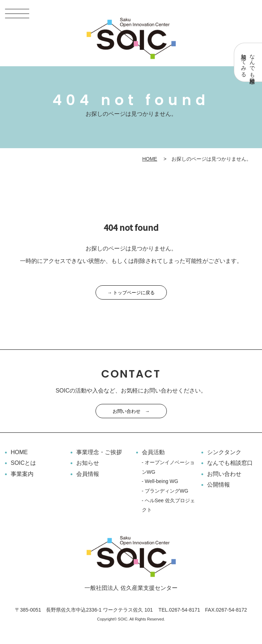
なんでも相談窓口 (230, 463)
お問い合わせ (224, 474)
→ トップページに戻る (131, 293)
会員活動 (153, 452)
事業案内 (22, 474)
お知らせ (88, 463)
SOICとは (23, 463)
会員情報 (88, 474)
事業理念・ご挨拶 (99, 452)
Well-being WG (161, 481)
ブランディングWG (166, 491)
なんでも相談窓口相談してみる (248, 62)
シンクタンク (224, 452)
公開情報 (219, 485)
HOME (150, 159)
